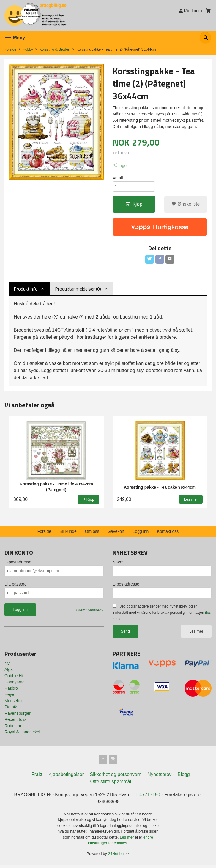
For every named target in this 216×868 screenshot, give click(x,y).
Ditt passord (16, 586)
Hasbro (11, 690)
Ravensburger (18, 715)
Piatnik (11, 708)
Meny (15, 38)
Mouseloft (14, 702)
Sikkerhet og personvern (115, 777)
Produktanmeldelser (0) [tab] (78, 290)
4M (7, 665)
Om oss (92, 533)
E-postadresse (18, 563)
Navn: (118, 563)
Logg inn (141, 533)
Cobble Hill (15, 677)
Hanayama (15, 683)
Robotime (13, 727)
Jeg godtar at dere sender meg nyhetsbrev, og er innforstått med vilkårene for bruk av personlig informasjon (162, 614)
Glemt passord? (90, 612)
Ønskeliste (186, 205)
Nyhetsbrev (159, 777)
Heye (9, 696)
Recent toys (15, 721)
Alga (9, 671)
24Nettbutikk (119, 856)
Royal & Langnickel (22, 733)
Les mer (196, 633)
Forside (10, 49)
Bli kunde (68, 533)
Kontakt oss (168, 533)
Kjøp (134, 205)
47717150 (150, 797)
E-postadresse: (127, 586)
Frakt (37, 777)
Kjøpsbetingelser (66, 777)
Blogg (184, 777)
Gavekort (116, 533)
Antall (118, 178)
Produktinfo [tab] (26, 290)
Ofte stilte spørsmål (111, 784)
